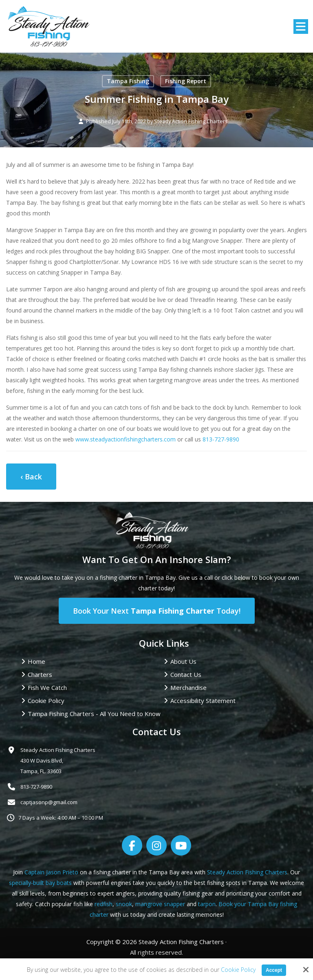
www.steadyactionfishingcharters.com (126, 439)
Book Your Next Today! (157, 611)
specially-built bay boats (40, 883)
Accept (274, 970)
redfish (104, 904)
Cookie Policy (238, 970)
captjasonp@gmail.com (49, 802)
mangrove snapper (160, 904)
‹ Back (31, 477)
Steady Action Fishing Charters (191, 121)
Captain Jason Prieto (51, 872)
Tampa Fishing (128, 81)
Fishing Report (186, 81)
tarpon (207, 904)
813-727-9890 (221, 439)
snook (124, 904)
